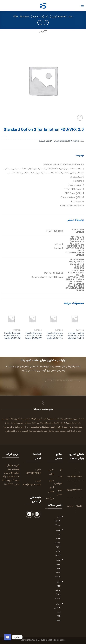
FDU (15, 17)
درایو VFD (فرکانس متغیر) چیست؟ (58, 590)
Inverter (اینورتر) (58, 17)
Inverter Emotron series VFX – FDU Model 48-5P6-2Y (34, 336)
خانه (71, 17)
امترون (52, 427)
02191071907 (34, 473)
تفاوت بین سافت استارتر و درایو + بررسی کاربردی (58, 543)
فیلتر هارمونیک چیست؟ (57, 521)
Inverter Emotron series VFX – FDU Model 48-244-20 (76, 336)
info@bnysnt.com (32, 485)
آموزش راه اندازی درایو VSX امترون (57, 612)
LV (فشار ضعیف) (39, 17)
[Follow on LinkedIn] (29, 514)
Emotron (24, 17)
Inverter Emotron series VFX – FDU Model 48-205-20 (55, 336)
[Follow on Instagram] (37, 514)
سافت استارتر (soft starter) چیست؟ (58, 568)
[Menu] (82, 6)
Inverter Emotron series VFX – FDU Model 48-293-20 (12, 336)
